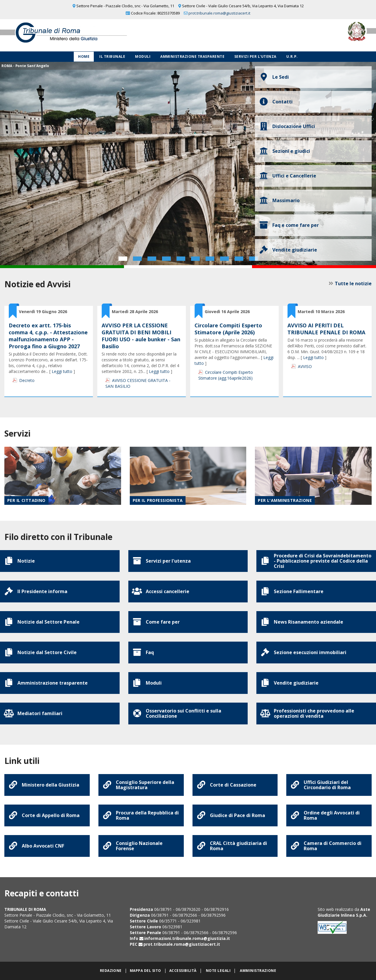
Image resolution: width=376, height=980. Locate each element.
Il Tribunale (112, 56)
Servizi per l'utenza (255, 56)
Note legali (218, 971)
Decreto (27, 380)
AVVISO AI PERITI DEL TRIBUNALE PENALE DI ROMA (326, 329)
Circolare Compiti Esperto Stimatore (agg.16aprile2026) (226, 375)
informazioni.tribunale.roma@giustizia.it (187, 938)
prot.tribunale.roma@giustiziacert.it (219, 13)
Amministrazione (258, 971)
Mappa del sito (145, 971)
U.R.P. (292, 56)
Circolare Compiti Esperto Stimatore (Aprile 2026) (228, 329)
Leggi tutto (62, 371)
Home (84, 56)
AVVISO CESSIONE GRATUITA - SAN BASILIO (138, 383)
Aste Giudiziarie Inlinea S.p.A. (344, 912)
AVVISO (305, 366)
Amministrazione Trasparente (192, 56)
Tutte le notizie (353, 283)
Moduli (143, 56)
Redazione (111, 971)
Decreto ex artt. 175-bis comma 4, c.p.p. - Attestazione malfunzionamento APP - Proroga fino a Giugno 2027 (48, 336)
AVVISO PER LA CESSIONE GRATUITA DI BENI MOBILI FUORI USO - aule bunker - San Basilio (141, 336)
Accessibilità (183, 971)
